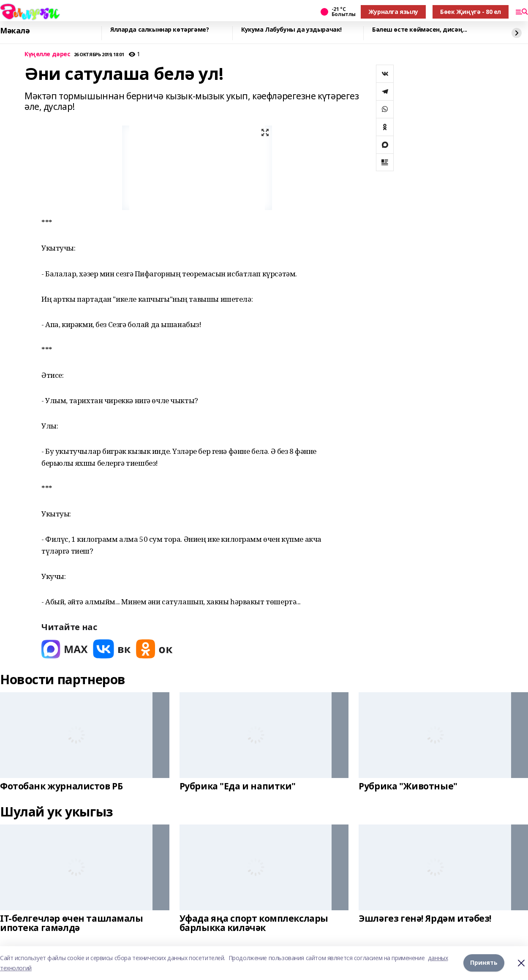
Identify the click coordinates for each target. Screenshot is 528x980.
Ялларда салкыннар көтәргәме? (159, 30)
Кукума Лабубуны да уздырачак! (291, 30)
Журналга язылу (393, 12)
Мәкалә (15, 31)
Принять (484, 963)
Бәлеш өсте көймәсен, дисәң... (420, 30)
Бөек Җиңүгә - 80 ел (471, 12)
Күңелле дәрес (48, 54)
